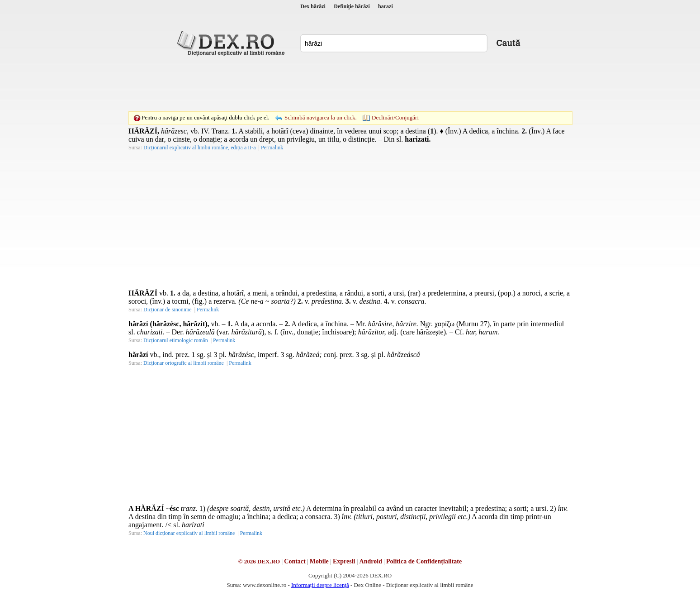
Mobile (319, 561)
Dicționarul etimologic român (176, 340)
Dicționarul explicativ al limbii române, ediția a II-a (200, 148)
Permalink (272, 148)
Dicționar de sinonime (168, 310)
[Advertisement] (350, 84)
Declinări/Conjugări (395, 117)
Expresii (344, 561)
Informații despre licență (320, 585)
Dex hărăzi (313, 6)
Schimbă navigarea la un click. (321, 117)
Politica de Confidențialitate (424, 561)
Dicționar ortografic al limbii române (184, 363)
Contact (295, 561)
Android (371, 561)
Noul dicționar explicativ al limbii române (189, 533)
